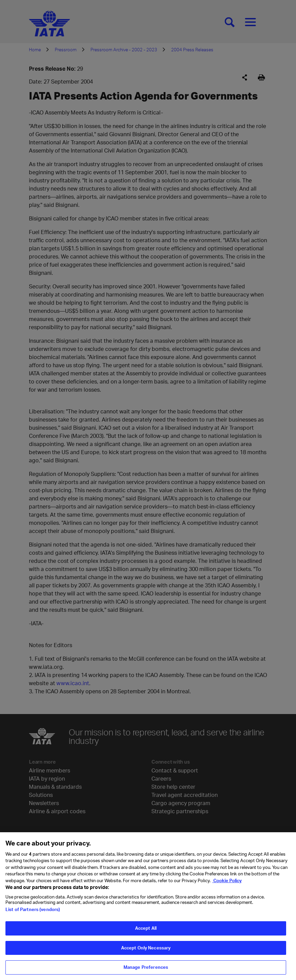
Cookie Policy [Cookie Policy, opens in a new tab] (227, 886)
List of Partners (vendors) (33, 915)
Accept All (146, 934)
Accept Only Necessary (146, 954)
